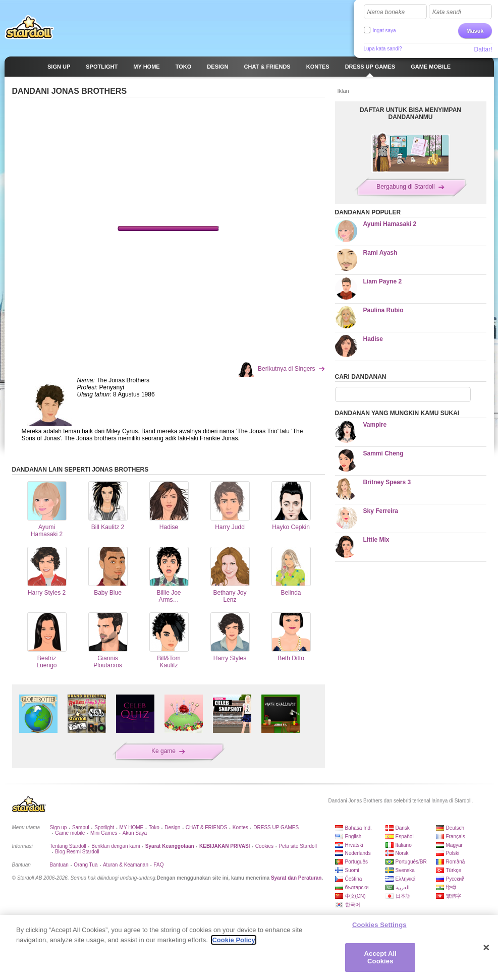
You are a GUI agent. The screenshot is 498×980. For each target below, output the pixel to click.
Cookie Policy (233, 940)
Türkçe (454, 870)
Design (172, 827)
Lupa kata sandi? (383, 49)
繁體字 (454, 896)
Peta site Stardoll (298, 846)
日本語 (403, 896)
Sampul (81, 827)
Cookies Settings (379, 925)
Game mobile (70, 833)
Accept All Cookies (380, 958)
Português (357, 862)
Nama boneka (386, 12)
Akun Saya (135, 833)
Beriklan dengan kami (116, 846)
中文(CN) (355, 896)
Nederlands (358, 853)
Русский (455, 879)
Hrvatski (354, 845)
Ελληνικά (406, 879)
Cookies (264, 846)
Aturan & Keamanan (126, 865)
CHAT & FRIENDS (206, 827)
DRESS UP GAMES (276, 827)
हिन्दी (451, 887)
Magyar (454, 845)
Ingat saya (384, 31)
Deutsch (455, 828)
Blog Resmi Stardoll (77, 852)
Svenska (405, 870)
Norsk (402, 853)
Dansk (403, 828)
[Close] (486, 948)
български (357, 887)
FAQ (158, 865)
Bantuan (59, 865)
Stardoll (29, 27)
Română (456, 862)
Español (405, 837)
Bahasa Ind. (358, 828)
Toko (154, 827)
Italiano (404, 845)
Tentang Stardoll (68, 846)
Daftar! (483, 49)
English (353, 837)
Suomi (352, 870)
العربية (403, 887)
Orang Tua (86, 865)
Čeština (354, 879)
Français (456, 837)
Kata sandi (447, 12)
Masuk (475, 31)
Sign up (59, 827)
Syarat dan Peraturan (296, 878)
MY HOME (132, 827)
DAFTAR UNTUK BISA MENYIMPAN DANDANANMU (410, 113)
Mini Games (104, 833)
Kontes (240, 827)
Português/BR (411, 862)
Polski (453, 853)
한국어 (353, 905)
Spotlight (104, 827)
